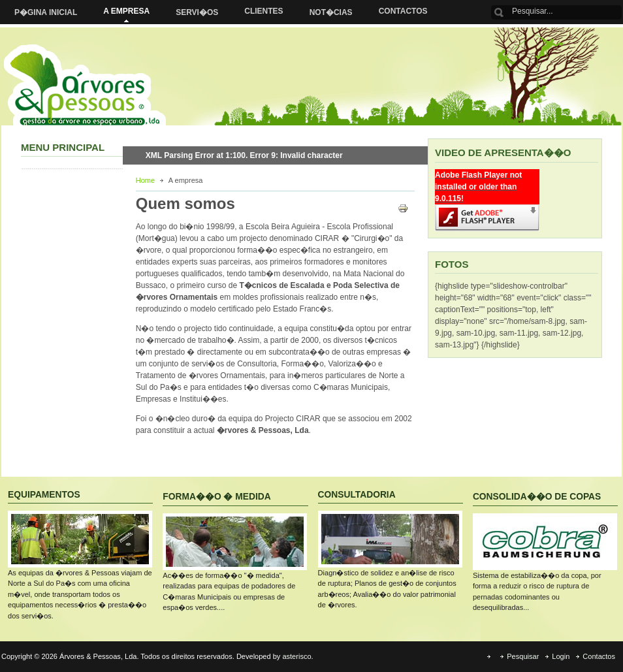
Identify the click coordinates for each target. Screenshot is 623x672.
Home (145, 180)
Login (561, 656)
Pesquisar (523, 656)
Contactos (599, 656)
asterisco (296, 656)
